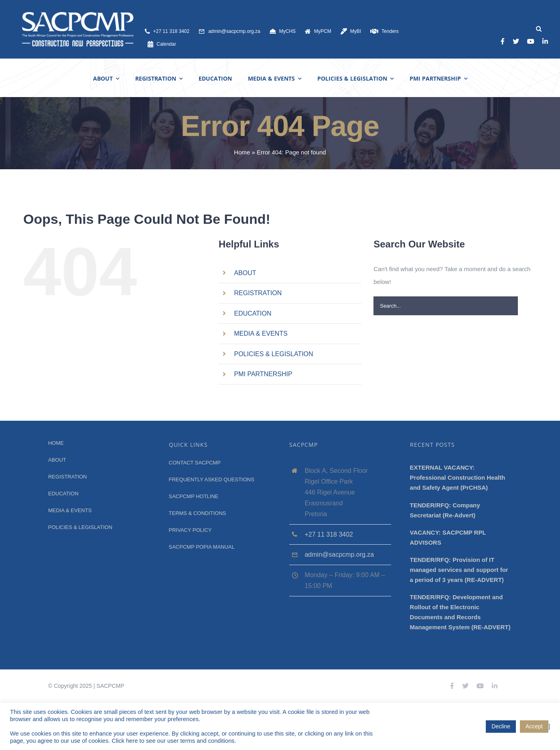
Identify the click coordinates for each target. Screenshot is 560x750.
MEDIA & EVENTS (261, 333)
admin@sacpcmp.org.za (339, 554)
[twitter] (516, 41)
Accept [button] (534, 726)
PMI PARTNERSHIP (263, 374)
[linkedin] (545, 41)
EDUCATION (253, 313)
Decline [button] (501, 726)
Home (242, 152)
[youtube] (531, 41)
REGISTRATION (258, 293)
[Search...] (446, 306)
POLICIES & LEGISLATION (274, 354)
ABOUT (245, 273)
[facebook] (503, 41)
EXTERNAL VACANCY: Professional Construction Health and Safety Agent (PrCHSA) (458, 477)
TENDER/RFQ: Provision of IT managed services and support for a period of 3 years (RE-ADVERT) (459, 570)
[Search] (539, 29)
